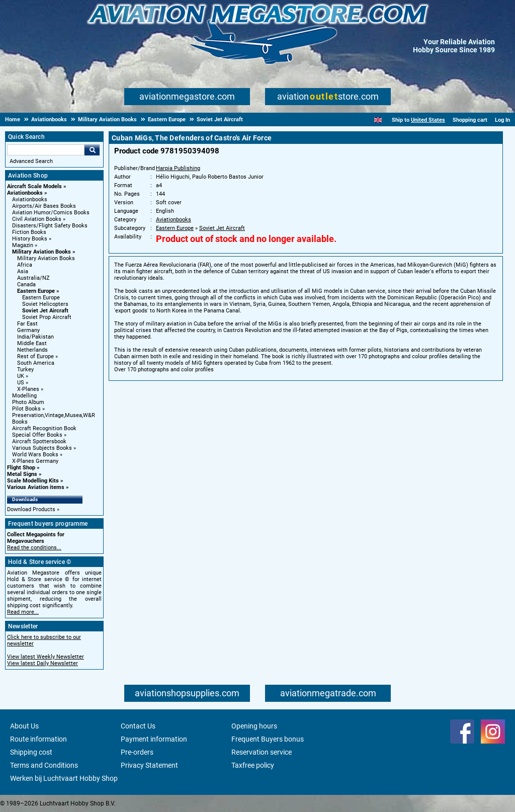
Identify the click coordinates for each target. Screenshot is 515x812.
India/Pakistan (35, 337)
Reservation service (262, 752)
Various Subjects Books (42, 448)
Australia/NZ (33, 278)
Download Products (31, 509)
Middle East (32, 343)
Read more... (23, 612)
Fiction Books (29, 232)
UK (21, 376)
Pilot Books (26, 409)
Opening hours (254, 726)
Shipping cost (31, 752)
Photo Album (28, 402)
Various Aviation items (36, 487)
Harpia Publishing (178, 168)
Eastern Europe (36, 291)
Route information (38, 739)
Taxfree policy (253, 765)
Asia (23, 271)
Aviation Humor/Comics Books (51, 213)
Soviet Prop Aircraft (47, 317)
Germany (28, 330)
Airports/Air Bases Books (44, 206)
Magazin (23, 245)
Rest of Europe (35, 356)
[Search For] (46, 150)
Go (92, 150)
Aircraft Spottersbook (39, 441)
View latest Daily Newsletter (42, 663)
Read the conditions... (34, 548)
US (21, 383)
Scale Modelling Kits (33, 481)
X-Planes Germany (35, 461)
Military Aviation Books (41, 252)
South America (36, 363)
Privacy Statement (149, 765)
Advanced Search (31, 161)
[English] (378, 120)
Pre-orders (137, 752)
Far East (27, 324)
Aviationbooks (25, 193)
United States (428, 120)
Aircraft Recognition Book (44, 428)
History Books (30, 239)
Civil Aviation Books (37, 219)
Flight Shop (21, 468)
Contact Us (138, 726)
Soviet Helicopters (45, 304)
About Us (24, 726)
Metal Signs (22, 474)
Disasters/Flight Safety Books (50, 226)
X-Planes (28, 389)
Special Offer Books (37, 435)
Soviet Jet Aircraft (45, 311)
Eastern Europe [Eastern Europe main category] (41, 298)
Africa (25, 265)
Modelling (24, 396)
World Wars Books (35, 455)
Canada (26, 285)
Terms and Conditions (44, 765)
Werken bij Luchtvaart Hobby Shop (64, 778)
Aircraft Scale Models (34, 186)
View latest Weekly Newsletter (46, 657)
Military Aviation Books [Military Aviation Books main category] (46, 258)
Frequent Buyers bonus (268, 739)
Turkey (25, 370)
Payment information (154, 739)
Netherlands (32, 350)
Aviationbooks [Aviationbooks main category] (30, 199)
